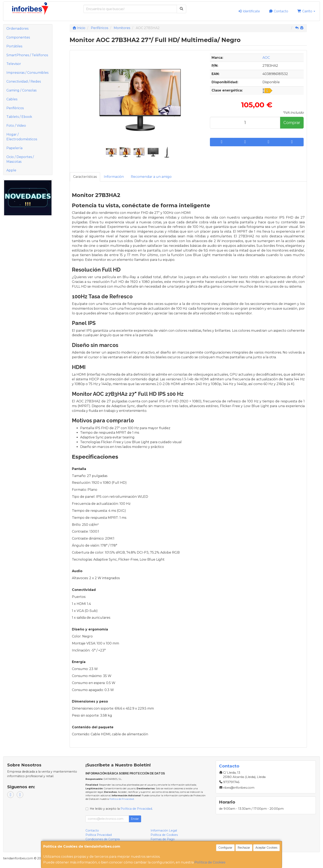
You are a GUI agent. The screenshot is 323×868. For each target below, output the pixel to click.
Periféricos (15, 108)
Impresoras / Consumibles (27, 73)
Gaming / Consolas (21, 90)
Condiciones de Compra (103, 839)
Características (85, 177)
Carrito (306, 11)
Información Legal (164, 831)
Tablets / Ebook (19, 117)
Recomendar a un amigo (151, 177)
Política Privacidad (99, 835)
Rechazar (244, 848)
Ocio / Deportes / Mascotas (20, 159)
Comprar (292, 123)
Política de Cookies (210, 862)
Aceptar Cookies (266, 848)
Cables (12, 99)
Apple (11, 170)
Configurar (225, 848)
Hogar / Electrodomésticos (22, 137)
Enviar (135, 819)
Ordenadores (17, 29)
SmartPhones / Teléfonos (27, 55)
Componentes (18, 37)
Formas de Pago (163, 839)
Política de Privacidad (122, 799)
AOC (266, 58)
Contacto (279, 11)
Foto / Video (16, 126)
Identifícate (249, 11)
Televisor (14, 64)
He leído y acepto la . (121, 809)
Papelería (14, 148)
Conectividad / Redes (24, 81)
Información (114, 177)
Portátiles (14, 46)
